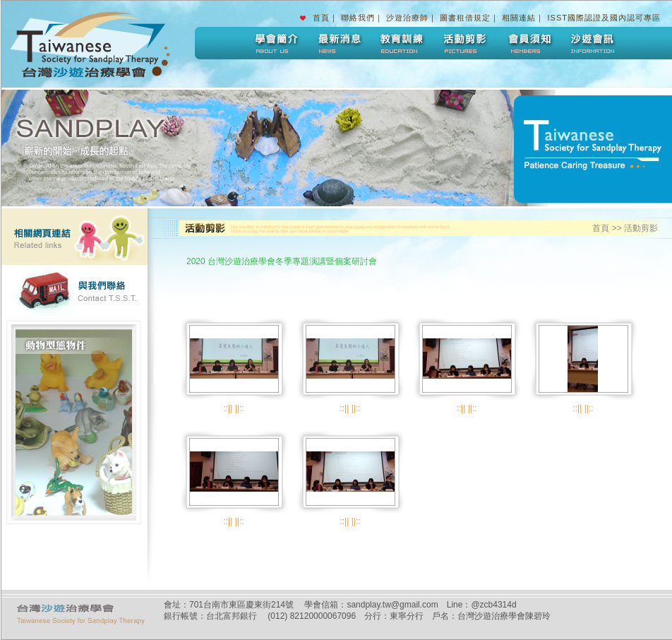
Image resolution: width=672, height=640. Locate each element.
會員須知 (529, 43)
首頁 (321, 18)
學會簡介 (275, 43)
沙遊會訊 (592, 43)
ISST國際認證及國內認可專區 (604, 18)
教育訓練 (402, 43)
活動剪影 (465, 43)
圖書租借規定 (465, 18)
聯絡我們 (358, 18)
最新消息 (338, 43)
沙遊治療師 (407, 18)
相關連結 (519, 18)
